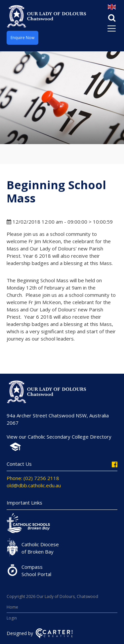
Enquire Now (22, 38)
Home (12, 607)
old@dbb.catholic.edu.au (34, 485)
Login (12, 618)
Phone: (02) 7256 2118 (33, 478)
